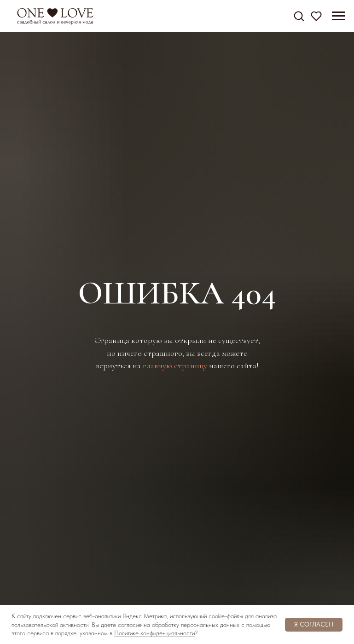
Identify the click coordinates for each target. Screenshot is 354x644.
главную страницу (175, 366)
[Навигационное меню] (338, 16)
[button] (299, 16)
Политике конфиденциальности (154, 633)
